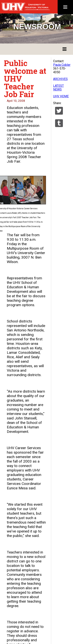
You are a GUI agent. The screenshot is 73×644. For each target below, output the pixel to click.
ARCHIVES (60, 79)
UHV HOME (61, 96)
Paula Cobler (62, 65)
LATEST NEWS (58, 88)
